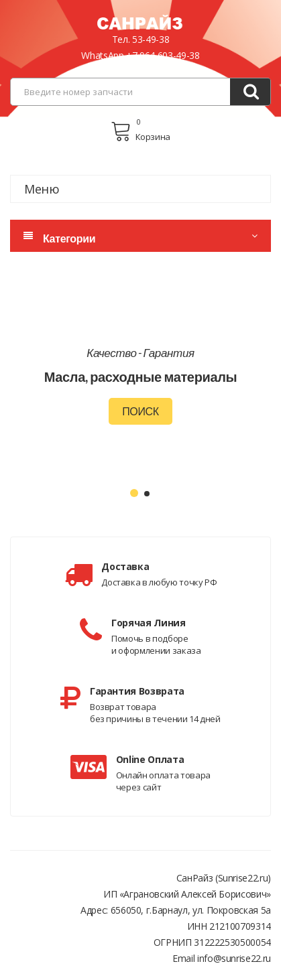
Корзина (140, 131)
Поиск (140, 411)
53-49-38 (151, 39)
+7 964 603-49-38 (163, 55)
